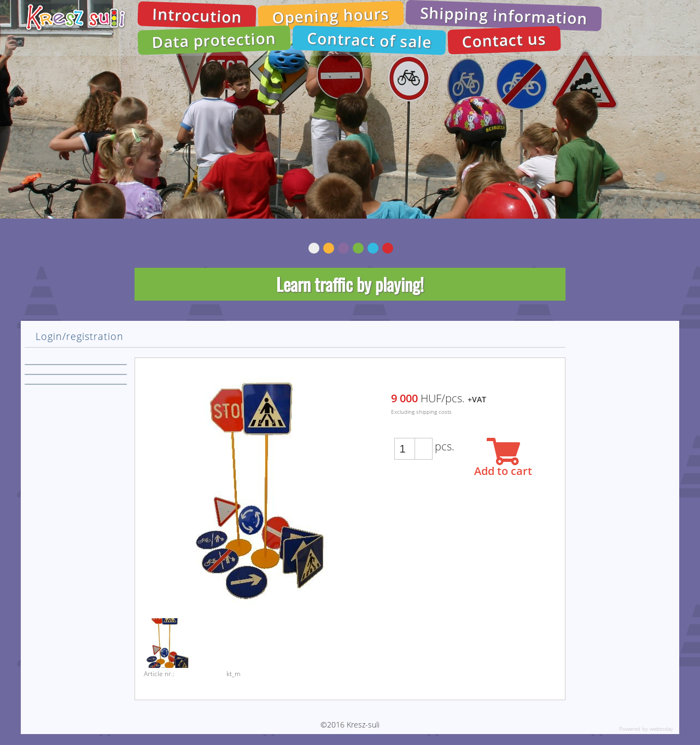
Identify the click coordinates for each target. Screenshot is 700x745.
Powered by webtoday (646, 729)
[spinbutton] (405, 449)
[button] (423, 444)
